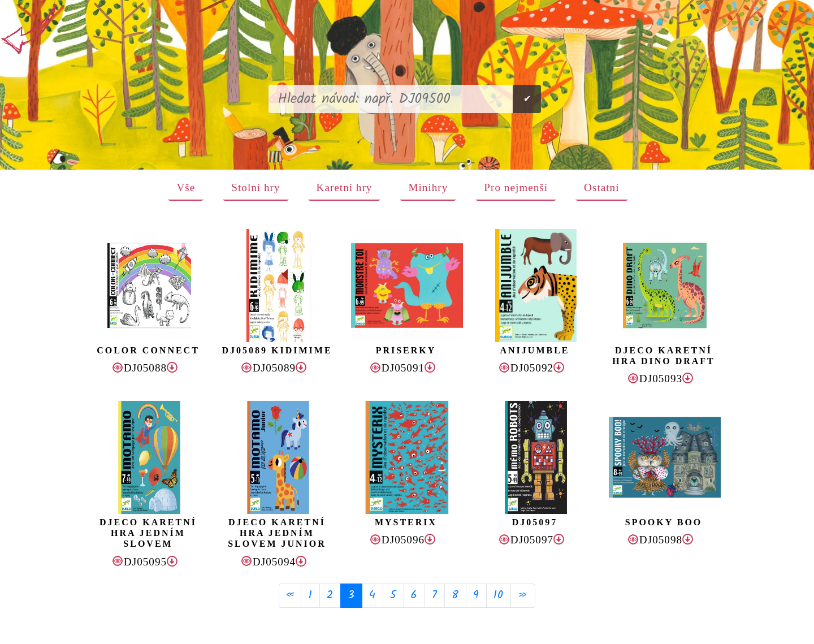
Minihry (428, 187)
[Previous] (290, 596)
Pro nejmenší (516, 187)
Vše (186, 187)
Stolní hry (256, 187)
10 (499, 595)
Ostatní (601, 187)
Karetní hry (345, 187)
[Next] (523, 596)
